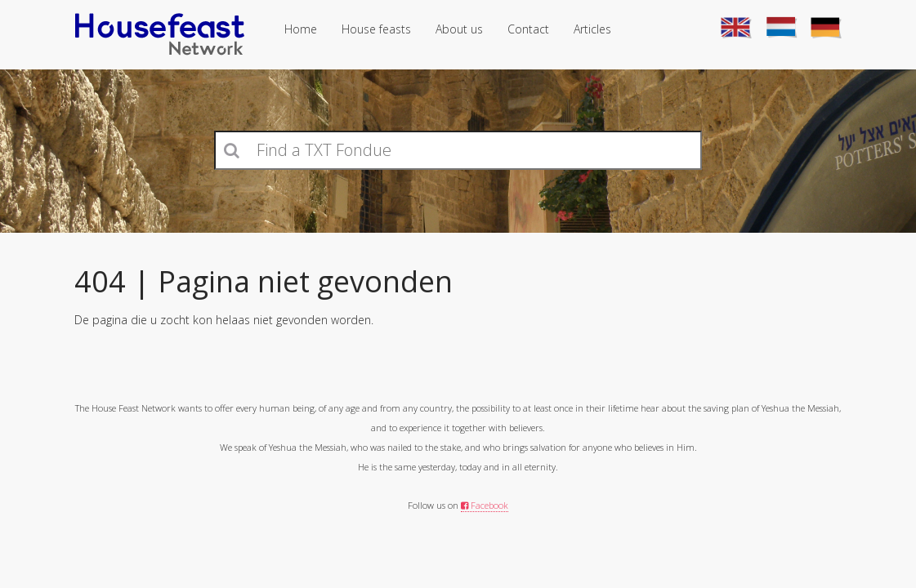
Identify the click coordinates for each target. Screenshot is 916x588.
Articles (592, 29)
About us (459, 29)
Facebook (485, 505)
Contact (528, 29)
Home (301, 29)
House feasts (376, 29)
